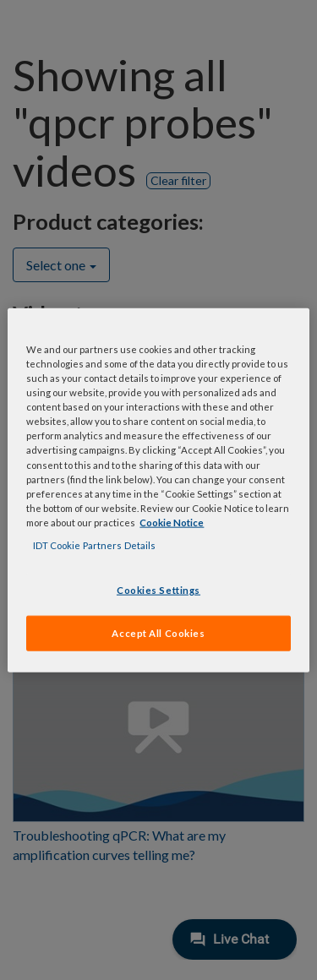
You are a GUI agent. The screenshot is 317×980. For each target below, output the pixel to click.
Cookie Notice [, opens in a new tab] (172, 522)
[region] (158, 490)
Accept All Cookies (158, 632)
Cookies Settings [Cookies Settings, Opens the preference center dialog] (158, 590)
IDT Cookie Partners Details (94, 544)
